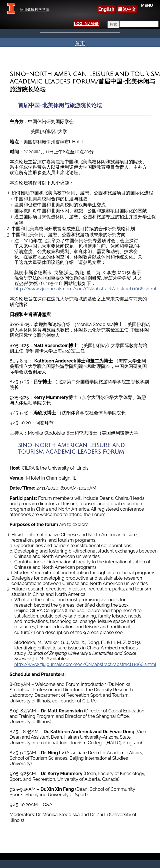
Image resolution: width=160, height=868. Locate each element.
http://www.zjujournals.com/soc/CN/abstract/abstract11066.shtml (85, 289)
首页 (80, 43)
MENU (147, 5)
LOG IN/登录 (86, 24)
